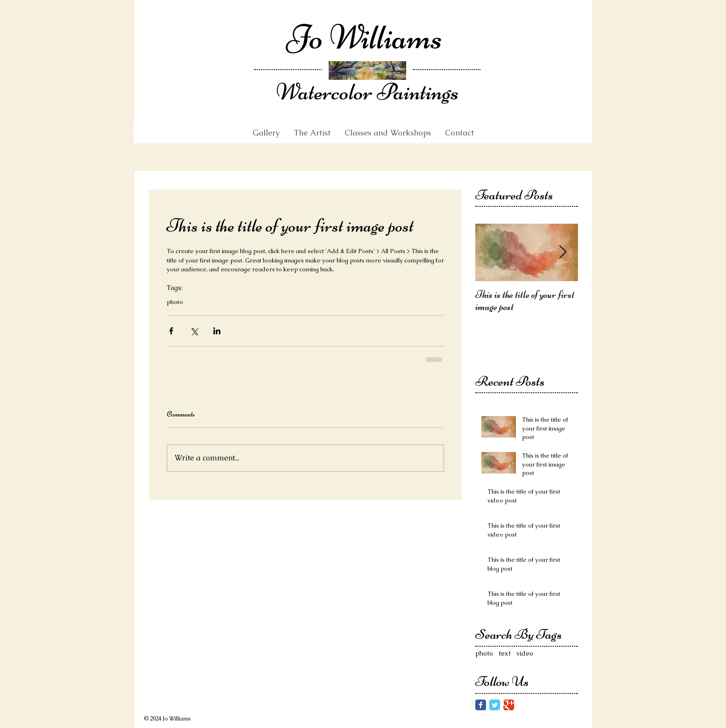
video (525, 653)
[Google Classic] (509, 705)
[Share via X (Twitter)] (194, 331)
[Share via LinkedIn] (217, 331)
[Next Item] (563, 252)
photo (175, 302)
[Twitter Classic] (495, 705)
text (505, 653)
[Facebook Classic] (481, 705)
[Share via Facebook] (171, 331)
